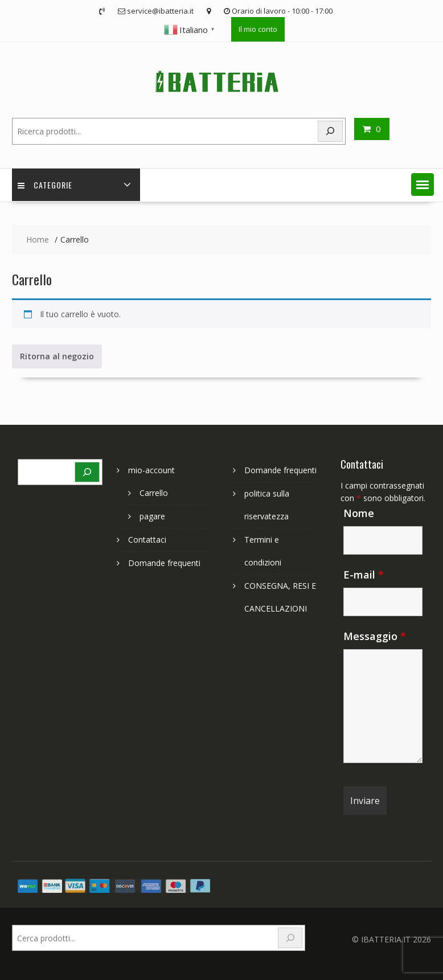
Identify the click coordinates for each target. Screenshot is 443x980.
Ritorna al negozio (57, 356)
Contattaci (147, 540)
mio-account (151, 470)
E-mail (364, 575)
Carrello (154, 493)
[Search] (330, 131)
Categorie (45, 185)
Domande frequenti (164, 563)
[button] (423, 184)
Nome (359, 513)
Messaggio (375, 636)
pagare (152, 516)
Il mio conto (258, 29)
